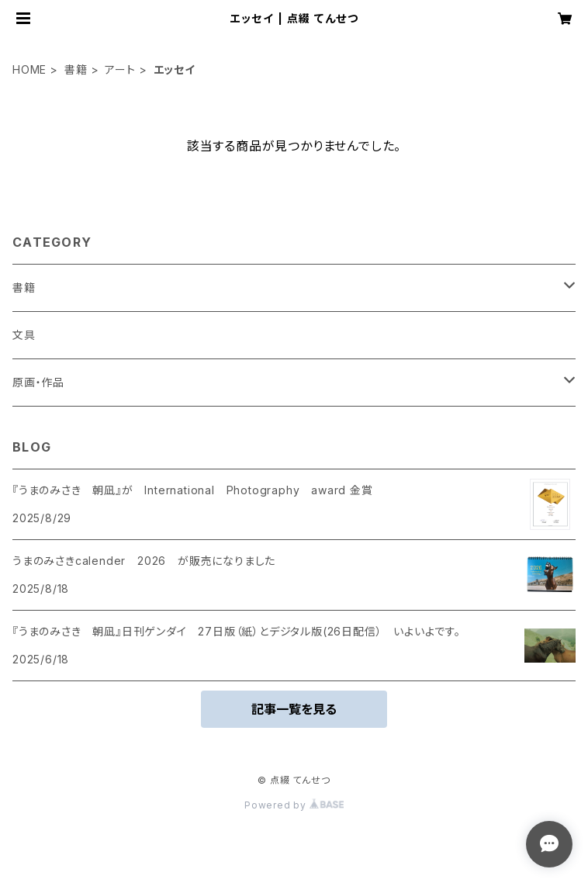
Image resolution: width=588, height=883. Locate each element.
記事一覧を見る (294, 709)
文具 (24, 335)
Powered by (294, 805)
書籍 (76, 69)
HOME (29, 69)
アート (120, 69)
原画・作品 (38, 382)
